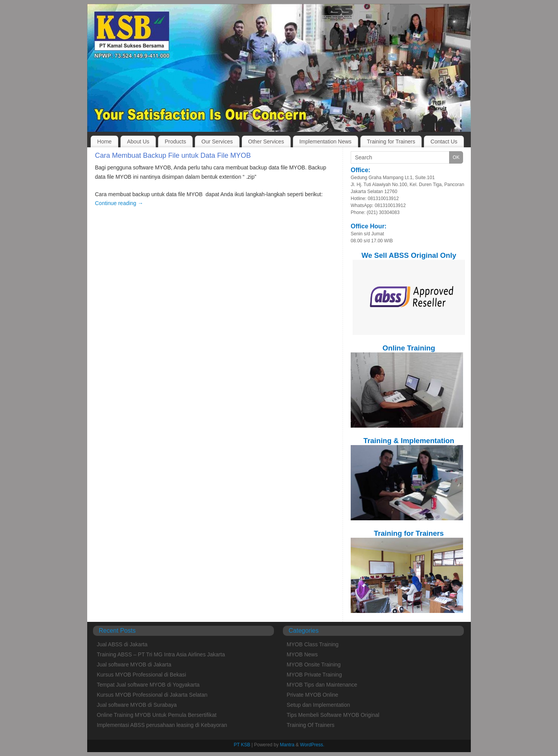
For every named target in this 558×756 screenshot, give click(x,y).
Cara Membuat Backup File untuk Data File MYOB (173, 155)
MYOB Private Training (314, 675)
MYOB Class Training (313, 644)
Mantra (287, 745)
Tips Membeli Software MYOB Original (333, 715)
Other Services (266, 142)
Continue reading (119, 203)
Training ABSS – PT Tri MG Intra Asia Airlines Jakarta (161, 654)
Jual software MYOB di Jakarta (134, 665)
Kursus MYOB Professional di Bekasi (141, 675)
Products (175, 142)
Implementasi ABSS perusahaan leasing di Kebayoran (162, 725)
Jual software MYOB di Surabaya (137, 705)
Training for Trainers (391, 142)
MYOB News (302, 654)
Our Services (217, 142)
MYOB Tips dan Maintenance (322, 685)
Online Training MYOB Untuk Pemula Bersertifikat (157, 715)
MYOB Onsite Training (314, 665)
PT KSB (242, 745)
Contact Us (444, 142)
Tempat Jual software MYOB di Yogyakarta (148, 685)
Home (104, 142)
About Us (138, 142)
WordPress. (312, 745)
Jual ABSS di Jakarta (122, 644)
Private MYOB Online (313, 695)
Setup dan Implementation (318, 705)
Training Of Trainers (311, 725)
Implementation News (325, 142)
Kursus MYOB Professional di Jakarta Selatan (152, 695)
